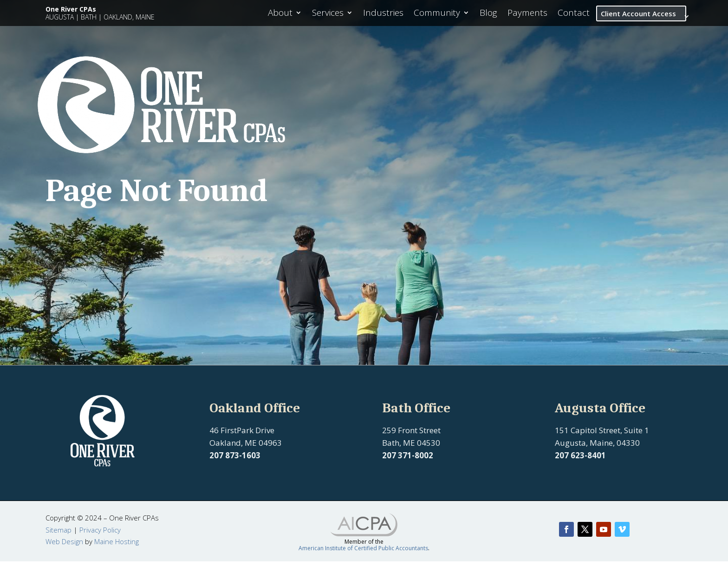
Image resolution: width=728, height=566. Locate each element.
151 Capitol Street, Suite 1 (602, 435)
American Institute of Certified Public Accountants (363, 553)
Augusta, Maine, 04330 (597, 447)
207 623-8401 (580, 460)
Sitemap (58, 534)
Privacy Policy (100, 534)
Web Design (64, 546)
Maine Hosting (117, 546)
